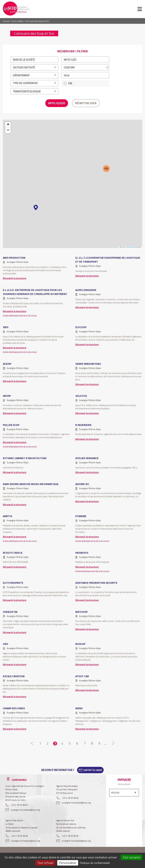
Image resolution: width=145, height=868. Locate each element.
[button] (36, 206)
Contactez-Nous (93, 768)
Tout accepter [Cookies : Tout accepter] (132, 857)
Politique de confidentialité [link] (95, 863)
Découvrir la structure (15, 276)
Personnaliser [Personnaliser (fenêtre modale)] (68, 863)
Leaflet (122, 245)
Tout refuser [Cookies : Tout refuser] (45, 863)
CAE (70, 83)
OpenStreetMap (131, 245)
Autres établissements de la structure (20, 314)
